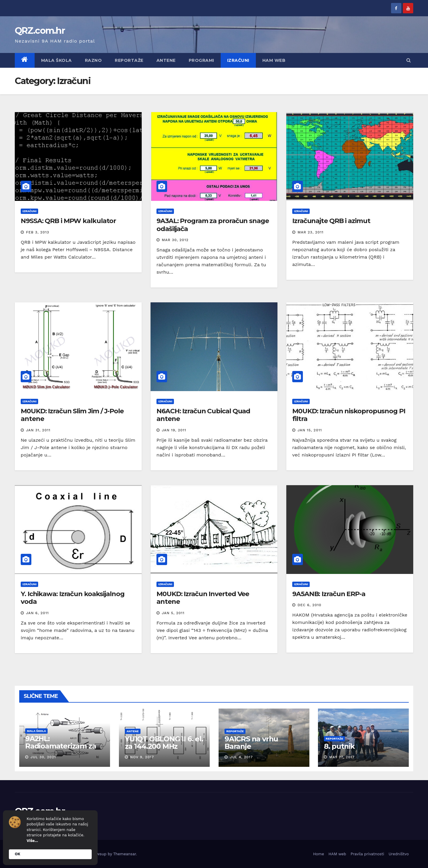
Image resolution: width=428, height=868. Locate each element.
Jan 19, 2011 (174, 430)
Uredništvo (399, 854)
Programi (201, 60)
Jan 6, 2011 (37, 613)
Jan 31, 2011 (38, 430)
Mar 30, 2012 (175, 240)
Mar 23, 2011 (311, 232)
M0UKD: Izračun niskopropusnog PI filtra (349, 415)
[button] (409, 60)
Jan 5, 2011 (173, 613)
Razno (93, 60)
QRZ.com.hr (40, 31)
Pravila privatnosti (367, 854)
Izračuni (238, 60)
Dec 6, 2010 (310, 605)
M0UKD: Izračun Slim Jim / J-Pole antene (72, 415)
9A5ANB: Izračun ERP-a (329, 594)
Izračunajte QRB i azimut (331, 221)
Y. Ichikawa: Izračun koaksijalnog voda (73, 598)
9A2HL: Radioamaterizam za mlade (61, 746)
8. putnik (339, 746)
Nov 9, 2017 (142, 757)
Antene (166, 60)
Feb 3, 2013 (38, 232)
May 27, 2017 (342, 757)
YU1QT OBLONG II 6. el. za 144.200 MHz (164, 743)
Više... (32, 841)
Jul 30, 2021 (43, 757)
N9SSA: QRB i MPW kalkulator (68, 221)
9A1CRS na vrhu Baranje (251, 743)
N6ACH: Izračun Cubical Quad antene (203, 415)
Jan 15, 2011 (310, 430)
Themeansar (125, 854)
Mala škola (56, 60)
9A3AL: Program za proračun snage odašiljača (213, 225)
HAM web (274, 60)
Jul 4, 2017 (241, 757)
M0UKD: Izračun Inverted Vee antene (203, 598)
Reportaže (129, 60)
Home (318, 854)
